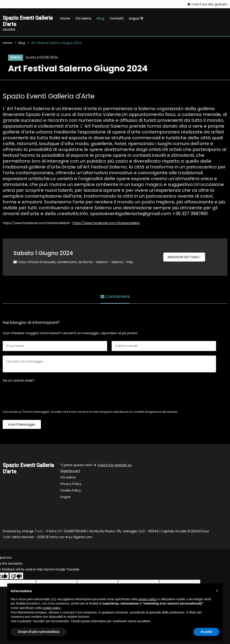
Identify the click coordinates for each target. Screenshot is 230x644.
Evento (15, 58)
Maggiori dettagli (184, 258)
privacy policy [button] (148, 599)
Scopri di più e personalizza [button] (39, 632)
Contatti (116, 18)
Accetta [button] (206, 632)
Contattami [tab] (115, 296)
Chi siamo (83, 18)
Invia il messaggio (22, 425)
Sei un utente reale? (19, 381)
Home (65, 18)
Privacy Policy (71, 484)
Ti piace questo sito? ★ (96, 468)
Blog (101, 18)
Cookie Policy (71, 491)
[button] (217, 591)
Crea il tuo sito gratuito (207, 4)
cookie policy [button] (52, 608)
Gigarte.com (83, 537)
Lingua (136, 18)
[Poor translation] (16, 576)
